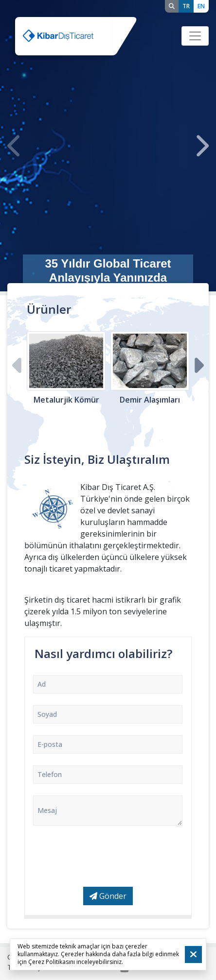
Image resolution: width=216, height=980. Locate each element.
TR (186, 6)
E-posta (50, 744)
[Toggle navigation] (195, 36)
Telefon (50, 774)
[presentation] (15, 146)
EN (201, 6)
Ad (42, 684)
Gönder (108, 896)
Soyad (47, 714)
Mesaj (47, 810)
